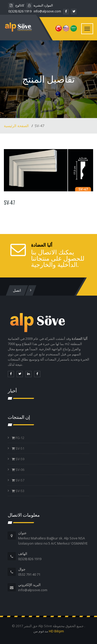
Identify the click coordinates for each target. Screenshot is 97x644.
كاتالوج (16, 5)
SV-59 (20, 459)
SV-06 (20, 470)
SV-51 (20, 448)
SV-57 (20, 480)
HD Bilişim (56, 631)
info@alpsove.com (47, 11)
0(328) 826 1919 (20, 11)
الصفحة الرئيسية (17, 126)
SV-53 (20, 491)
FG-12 (20, 438)
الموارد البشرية (40, 5)
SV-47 (9, 202)
